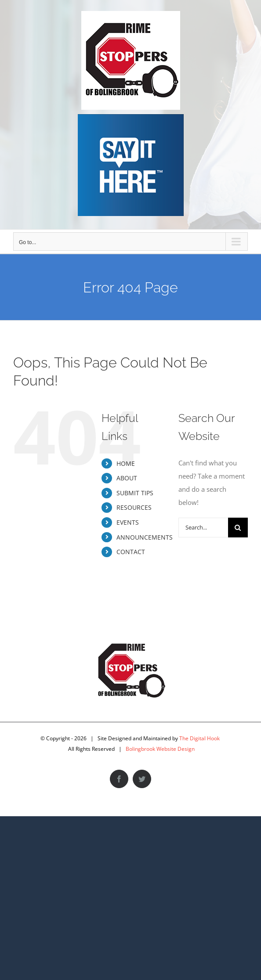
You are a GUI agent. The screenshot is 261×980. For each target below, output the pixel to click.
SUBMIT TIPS (135, 493)
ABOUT (127, 478)
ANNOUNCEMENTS (145, 537)
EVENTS (128, 522)
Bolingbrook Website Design (160, 749)
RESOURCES (134, 507)
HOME (126, 463)
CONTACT (131, 552)
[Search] (238, 528)
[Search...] (203, 528)
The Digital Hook (199, 738)
